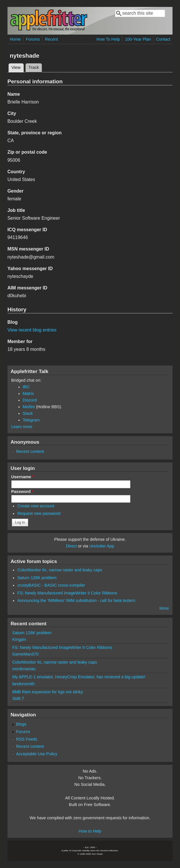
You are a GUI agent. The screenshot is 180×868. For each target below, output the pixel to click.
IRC (26, 387)
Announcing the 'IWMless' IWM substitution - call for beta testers (76, 600)
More (164, 608)
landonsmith (24, 684)
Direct (71, 546)
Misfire (29, 407)
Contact (163, 39)
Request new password (39, 513)
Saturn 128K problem (37, 578)
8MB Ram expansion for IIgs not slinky (48, 692)
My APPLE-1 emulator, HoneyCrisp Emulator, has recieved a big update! (79, 677)
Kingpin (19, 639)
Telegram (31, 420)
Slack (28, 413)
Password (22, 492)
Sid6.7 (18, 698)
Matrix (28, 393)
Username (23, 477)
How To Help (108, 39)
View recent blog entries (32, 330)
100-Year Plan (138, 39)
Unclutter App (102, 546)
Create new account (36, 506)
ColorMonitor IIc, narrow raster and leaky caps (60, 570)
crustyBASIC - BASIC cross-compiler (51, 585)
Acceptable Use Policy (37, 754)
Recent (52, 39)
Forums (33, 39)
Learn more (22, 427)
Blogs (21, 724)
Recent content (30, 451)
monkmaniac (24, 669)
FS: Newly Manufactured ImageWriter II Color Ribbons (67, 593)
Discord (30, 400)
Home (15, 39)
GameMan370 (25, 654)
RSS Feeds (27, 739)
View (18, 67)
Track (34, 67)
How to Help (90, 831)
